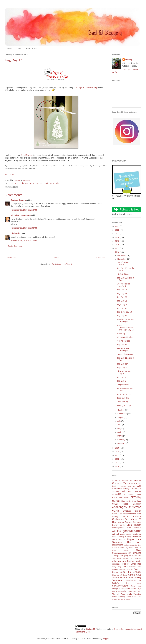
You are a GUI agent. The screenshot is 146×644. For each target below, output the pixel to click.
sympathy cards (129, 589)
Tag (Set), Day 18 (124, 312)
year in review (125, 599)
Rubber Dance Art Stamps (123, 569)
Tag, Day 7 (121, 377)
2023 (118, 226)
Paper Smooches (132, 564)
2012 (118, 459)
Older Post (101, 258)
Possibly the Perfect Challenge (125, 321)
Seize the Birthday (131, 572)
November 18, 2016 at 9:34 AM (24, 228)
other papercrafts (42, 183)
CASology (137, 504)
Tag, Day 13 (122, 345)
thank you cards (119, 591)
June (120, 425)
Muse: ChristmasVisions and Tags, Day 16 (125, 328)
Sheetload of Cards (120, 575)
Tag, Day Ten (122, 364)
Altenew (138, 491)
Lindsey (129, 60)
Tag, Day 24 (122, 290)
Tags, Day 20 (122, 304)
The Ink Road (119, 594)
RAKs (125, 567)
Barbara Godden (18, 200)
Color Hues (117, 514)
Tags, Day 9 (122, 368)
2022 (118, 230)
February (121, 440)
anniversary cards (133, 494)
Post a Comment (15, 246)
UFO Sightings (123, 274)
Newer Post (12, 258)
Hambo (122, 540)
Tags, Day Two (123, 398)
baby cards (124, 498)
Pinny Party (117, 567)
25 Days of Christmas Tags (86, 88)
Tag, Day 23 (122, 294)
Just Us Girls (136, 545)
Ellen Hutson (134, 525)
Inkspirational (118, 545)
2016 (118, 252)
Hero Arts (134, 542)
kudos (115, 548)
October (121, 410)
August (121, 417)
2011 (118, 463)
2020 (118, 237)
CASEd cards (120, 504)
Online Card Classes (132, 559)
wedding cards (125, 597)
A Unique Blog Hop (127, 486)
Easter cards (118, 525)
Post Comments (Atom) (62, 264)
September (122, 414)
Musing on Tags (124, 341)
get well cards (119, 534)
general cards (132, 531)
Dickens (121, 522)
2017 (118, 248)
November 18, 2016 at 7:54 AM (24, 210)
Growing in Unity (124, 537)
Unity (57, 183)
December (122, 255)
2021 (118, 234)
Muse (126, 550)
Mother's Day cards (125, 548)
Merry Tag (121, 334)
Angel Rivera (26, 155)
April (120, 432)
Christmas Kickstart (132, 511)
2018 (118, 245)
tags (52, 183)
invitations (127, 545)
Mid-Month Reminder (126, 337)
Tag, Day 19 (122, 308)
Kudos (19, 48)
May (119, 429)
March (120, 436)
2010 (118, 466)
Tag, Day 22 (122, 297)
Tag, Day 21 (122, 301)
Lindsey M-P (91, 629)
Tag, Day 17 (122, 316)
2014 (118, 452)
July (119, 421)
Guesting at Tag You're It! (124, 285)
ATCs (115, 497)
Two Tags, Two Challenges (123, 349)
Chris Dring (16, 233)
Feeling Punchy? (124, 405)
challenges (119, 507)
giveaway (129, 534)
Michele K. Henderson (21, 215)
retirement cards (135, 567)
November (122, 259)
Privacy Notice (31, 48)
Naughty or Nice (128, 556)
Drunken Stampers (133, 522)
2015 (118, 448)
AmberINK (117, 494)
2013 (118, 455)
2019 (118, 241)
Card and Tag (123, 402)
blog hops (137, 501)
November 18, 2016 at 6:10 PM (24, 241)
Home (9, 48)
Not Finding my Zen (125, 354)
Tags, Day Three (124, 394)
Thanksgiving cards (134, 591)
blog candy (126, 501)
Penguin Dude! (123, 385)
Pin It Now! (9, 174)
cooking (115, 517)
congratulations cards (132, 514)
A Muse (132, 483)
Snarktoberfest (131, 581)
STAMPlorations (120, 586)
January (121, 443)
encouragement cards (122, 528)
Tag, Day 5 (121, 381)
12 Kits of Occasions (120, 481)
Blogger (106, 639)
